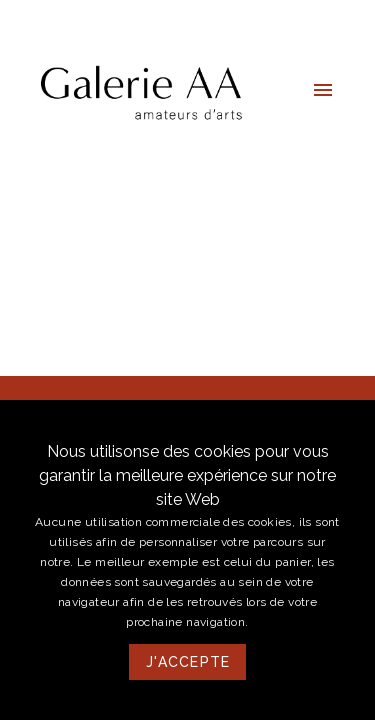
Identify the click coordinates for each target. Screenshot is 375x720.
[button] (323, 90)
